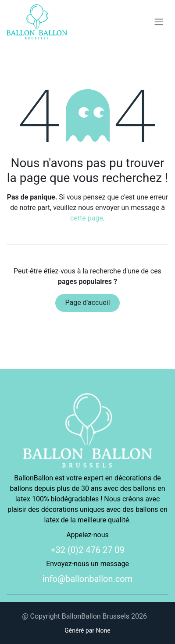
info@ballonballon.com (88, 579)
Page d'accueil (87, 303)
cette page (87, 218)
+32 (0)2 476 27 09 (87, 550)
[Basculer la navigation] (159, 22)
